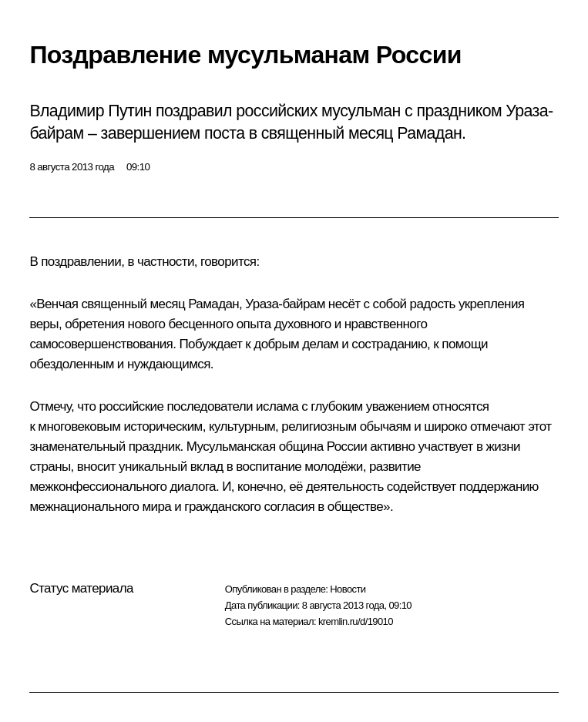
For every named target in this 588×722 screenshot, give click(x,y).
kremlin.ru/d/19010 (356, 621)
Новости (348, 589)
